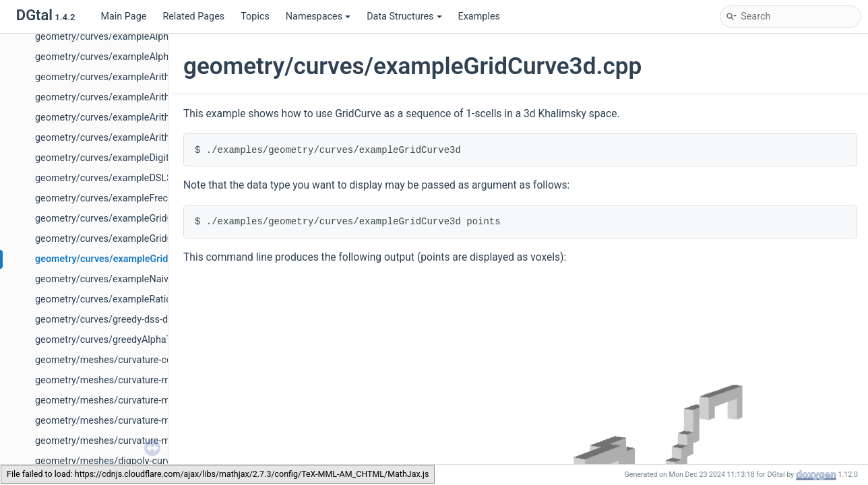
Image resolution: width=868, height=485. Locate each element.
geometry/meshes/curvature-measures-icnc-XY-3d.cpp (153, 400)
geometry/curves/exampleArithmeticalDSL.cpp (136, 97)
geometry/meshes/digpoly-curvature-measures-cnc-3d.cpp (162, 461)
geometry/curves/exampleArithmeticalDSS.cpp (136, 118)
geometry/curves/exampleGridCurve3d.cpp (129, 259)
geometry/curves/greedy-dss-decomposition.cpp (140, 320)
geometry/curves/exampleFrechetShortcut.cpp (136, 198)
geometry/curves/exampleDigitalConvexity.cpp (136, 158)
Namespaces (318, 17)
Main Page (123, 17)
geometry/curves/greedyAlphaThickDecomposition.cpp (154, 340)
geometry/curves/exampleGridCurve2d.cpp (128, 219)
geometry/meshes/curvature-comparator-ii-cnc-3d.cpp (152, 360)
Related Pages (193, 17)
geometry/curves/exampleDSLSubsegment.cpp (137, 178)
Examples (479, 17)
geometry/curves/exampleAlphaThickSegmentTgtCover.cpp (164, 57)
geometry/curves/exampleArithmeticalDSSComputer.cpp (158, 138)
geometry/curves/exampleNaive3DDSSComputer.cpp (150, 279)
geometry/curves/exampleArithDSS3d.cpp (126, 77)
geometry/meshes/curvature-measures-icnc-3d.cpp (146, 380)
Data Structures (404, 17)
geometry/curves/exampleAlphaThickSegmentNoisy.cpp (157, 37)
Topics (255, 17)
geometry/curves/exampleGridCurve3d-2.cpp (132, 239)
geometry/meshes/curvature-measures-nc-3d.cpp (142, 421)
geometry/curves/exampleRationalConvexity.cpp (140, 299)
